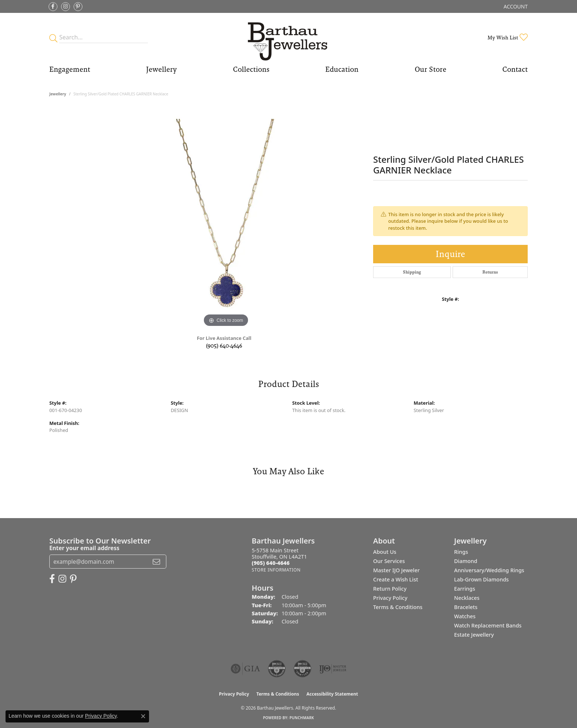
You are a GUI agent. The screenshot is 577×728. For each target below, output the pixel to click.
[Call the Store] (271, 563)
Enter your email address (84, 548)
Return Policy (390, 589)
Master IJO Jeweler (397, 570)
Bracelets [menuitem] (466, 607)
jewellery (58, 94)
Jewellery (161, 69)
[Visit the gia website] (245, 669)
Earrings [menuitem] (465, 589)
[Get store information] (276, 570)
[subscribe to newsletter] (156, 562)
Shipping (412, 272)
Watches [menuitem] (465, 616)
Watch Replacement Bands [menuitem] (488, 625)
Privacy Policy (390, 598)
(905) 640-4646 (224, 346)
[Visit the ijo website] (333, 669)
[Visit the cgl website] (302, 669)
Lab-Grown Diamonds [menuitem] (482, 579)
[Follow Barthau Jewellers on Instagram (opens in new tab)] (66, 7)
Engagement (70, 69)
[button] (515, 6)
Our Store (431, 69)
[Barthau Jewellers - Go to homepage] (288, 37)
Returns (490, 272)
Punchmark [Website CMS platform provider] (302, 718)
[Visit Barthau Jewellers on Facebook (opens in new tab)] (53, 7)
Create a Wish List (396, 579)
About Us (385, 552)
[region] (226, 218)
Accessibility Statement (332, 694)
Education (342, 69)
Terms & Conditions (398, 607)
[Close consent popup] (143, 716)
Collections (251, 69)
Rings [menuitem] (461, 552)
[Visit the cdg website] (277, 669)
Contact (515, 69)
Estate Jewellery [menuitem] (474, 635)
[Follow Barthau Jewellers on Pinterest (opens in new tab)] (78, 7)
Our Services (389, 561)
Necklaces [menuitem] (467, 598)
